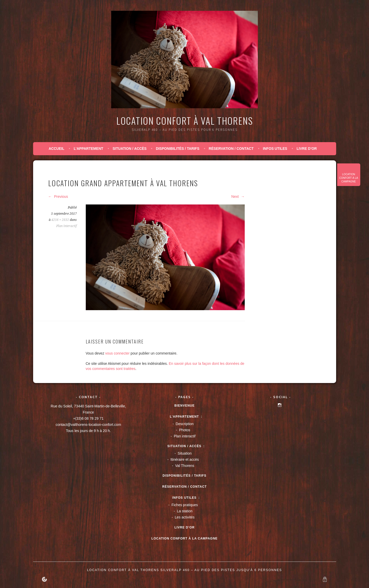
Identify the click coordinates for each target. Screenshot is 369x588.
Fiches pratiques (185, 505)
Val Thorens (185, 466)
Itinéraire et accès (185, 459)
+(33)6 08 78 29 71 (88, 418)
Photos (185, 430)
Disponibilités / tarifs (178, 149)
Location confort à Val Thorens (185, 120)
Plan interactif (67, 226)
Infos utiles (275, 149)
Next (238, 197)
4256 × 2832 (60, 220)
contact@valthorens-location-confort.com (88, 425)
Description (185, 424)
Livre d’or (307, 149)
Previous (58, 197)
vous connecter (117, 353)
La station (185, 511)
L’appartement (88, 149)
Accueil (56, 149)
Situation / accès (129, 149)
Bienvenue (184, 406)
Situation (185, 453)
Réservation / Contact (231, 149)
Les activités (185, 517)
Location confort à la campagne (349, 178)
